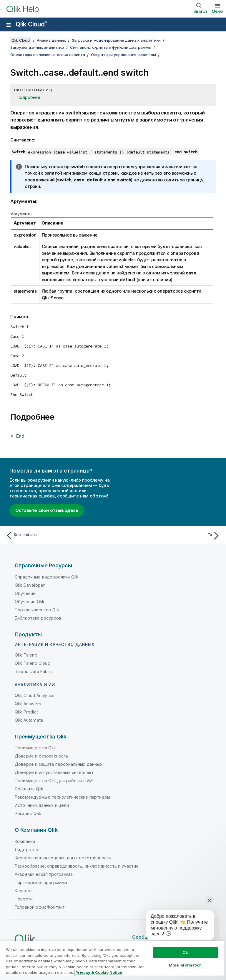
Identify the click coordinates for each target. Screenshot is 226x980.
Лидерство (26, 850)
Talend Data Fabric (34, 671)
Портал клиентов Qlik (37, 610)
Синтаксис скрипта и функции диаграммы (111, 47)
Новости (24, 899)
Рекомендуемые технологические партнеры (62, 797)
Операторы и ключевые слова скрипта (48, 55)
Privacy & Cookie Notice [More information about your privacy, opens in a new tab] (99, 972)
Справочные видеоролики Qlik (47, 577)
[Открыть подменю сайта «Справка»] (8, 25)
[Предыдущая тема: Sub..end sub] (58, 536)
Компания (25, 841)
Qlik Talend (26, 655)
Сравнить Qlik (29, 789)
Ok (185, 952)
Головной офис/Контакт (40, 907)
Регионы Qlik (28, 813)
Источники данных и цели (42, 805)
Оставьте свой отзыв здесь (47, 510)
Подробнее (29, 97)
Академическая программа (44, 874)
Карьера (24, 891)
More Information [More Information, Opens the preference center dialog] (185, 965)
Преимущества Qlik (35, 748)
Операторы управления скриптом (123, 55)
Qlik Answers (28, 704)
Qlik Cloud (31, 24)
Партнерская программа (41, 882)
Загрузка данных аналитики (37, 47)
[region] (112, 960)
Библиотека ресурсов (38, 618)
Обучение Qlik (30, 602)
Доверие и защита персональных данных (59, 764)
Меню (217, 11)
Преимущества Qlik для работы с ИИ (54, 781)
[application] (176, 926)
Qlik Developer (30, 585)
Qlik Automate (29, 720)
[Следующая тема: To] (168, 536)
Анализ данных (51, 40)
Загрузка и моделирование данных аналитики (116, 40)
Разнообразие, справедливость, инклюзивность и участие (77, 866)
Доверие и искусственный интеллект (54, 772)
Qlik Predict (26, 712)
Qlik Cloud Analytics (35, 695)
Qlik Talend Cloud (33, 663)
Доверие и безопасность (42, 756)
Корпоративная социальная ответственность (63, 858)
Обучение (25, 593)
